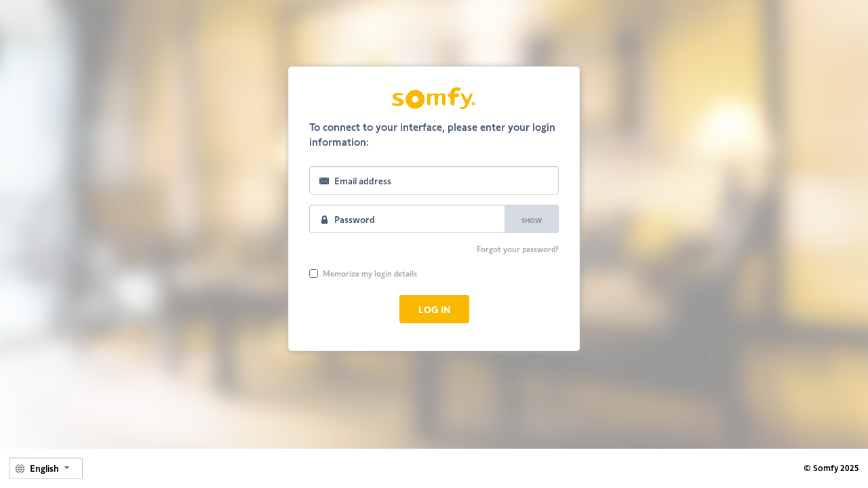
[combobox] (46, 468)
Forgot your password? (518, 249)
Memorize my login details (363, 273)
